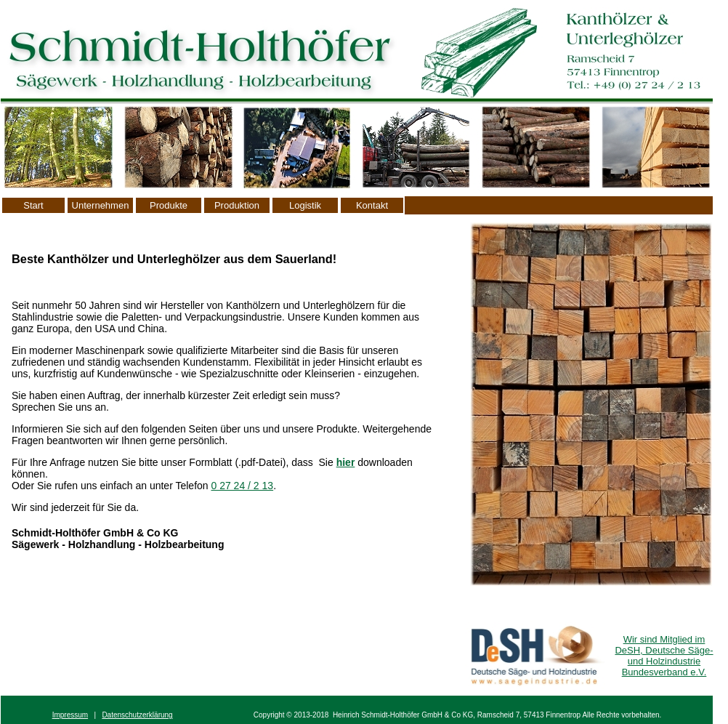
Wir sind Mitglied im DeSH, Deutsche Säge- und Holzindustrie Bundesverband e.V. (664, 656)
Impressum (70, 715)
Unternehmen (101, 205)
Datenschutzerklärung (137, 715)
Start (33, 205)
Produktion (237, 205)
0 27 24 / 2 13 (242, 486)
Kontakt (372, 205)
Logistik (305, 205)
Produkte (169, 205)
